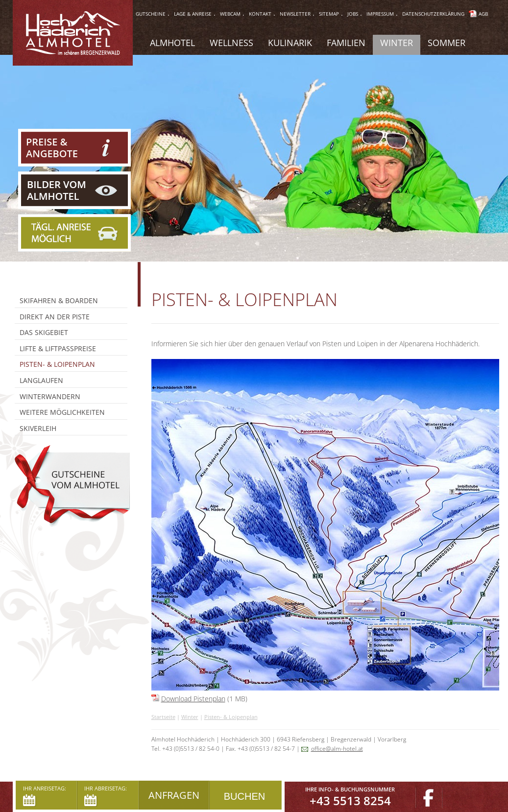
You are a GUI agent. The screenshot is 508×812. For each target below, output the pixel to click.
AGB (483, 14)
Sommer (447, 43)
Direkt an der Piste (55, 317)
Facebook (429, 798)
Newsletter (295, 14)
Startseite (163, 717)
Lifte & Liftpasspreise (58, 348)
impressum (380, 14)
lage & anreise (193, 14)
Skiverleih (38, 428)
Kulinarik (290, 43)
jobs (353, 14)
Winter (190, 717)
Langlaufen (41, 380)
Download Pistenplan (193, 699)
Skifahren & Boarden (59, 300)
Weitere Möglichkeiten (62, 412)
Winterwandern (50, 396)
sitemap (329, 14)
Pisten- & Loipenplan (231, 717)
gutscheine (151, 14)
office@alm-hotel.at (337, 749)
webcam (230, 14)
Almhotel (172, 43)
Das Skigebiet (44, 332)
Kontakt (260, 14)
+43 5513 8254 (350, 800)
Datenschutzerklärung (433, 14)
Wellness (231, 43)
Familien (346, 43)
